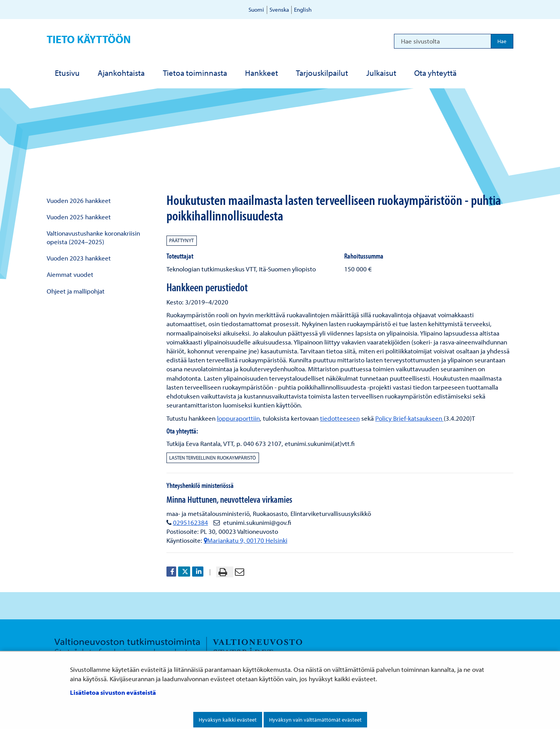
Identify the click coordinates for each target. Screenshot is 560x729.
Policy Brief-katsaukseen (409, 418)
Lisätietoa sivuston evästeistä (113, 692)
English (303, 10)
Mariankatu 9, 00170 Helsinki (246, 540)
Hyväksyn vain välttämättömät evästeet (315, 720)
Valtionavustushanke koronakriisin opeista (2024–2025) (93, 237)
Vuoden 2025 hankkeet (79, 217)
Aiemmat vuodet (70, 274)
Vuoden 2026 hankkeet (79, 200)
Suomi (256, 10)
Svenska (279, 10)
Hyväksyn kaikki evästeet (228, 720)
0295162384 (191, 522)
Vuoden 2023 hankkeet (79, 258)
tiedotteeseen (340, 418)
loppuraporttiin (238, 418)
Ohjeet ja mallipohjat (76, 291)
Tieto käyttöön (89, 39)
